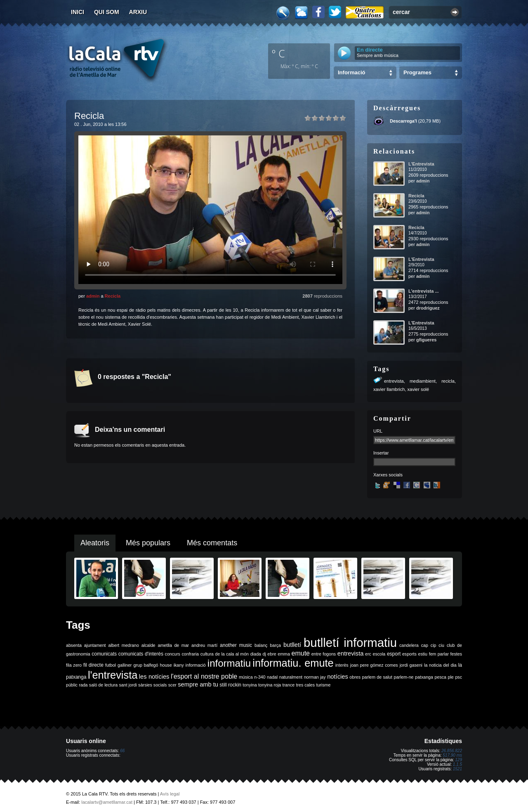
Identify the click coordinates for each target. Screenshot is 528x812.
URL (378, 431)
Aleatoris (95, 543)
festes (456, 654)
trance (289, 685)
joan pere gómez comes (374, 665)
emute (301, 653)
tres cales (305, 685)
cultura (207, 654)
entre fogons (324, 654)
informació (196, 665)
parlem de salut (377, 677)
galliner (125, 665)
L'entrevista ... (424, 291)
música (246, 677)
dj (264, 654)
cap (425, 645)
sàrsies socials (152, 685)
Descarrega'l (403, 121)
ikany (179, 665)
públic (72, 685)
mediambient (423, 381)
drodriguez (428, 308)
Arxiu (138, 12)
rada (83, 685)
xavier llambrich (389, 389)
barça (275, 645)
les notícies (154, 677)
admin (93, 296)
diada (256, 654)
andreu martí (204, 645)
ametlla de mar (173, 645)
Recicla (113, 296)
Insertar (381, 453)
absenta (74, 645)
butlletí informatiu (350, 643)
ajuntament (95, 645)
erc (368, 654)
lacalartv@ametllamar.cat (107, 802)
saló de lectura (103, 685)
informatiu (229, 663)
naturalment (291, 677)
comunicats (104, 654)
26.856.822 (452, 751)
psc (458, 677)
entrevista (394, 381)
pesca (441, 677)
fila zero (74, 665)
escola (379, 654)
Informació (351, 72)
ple (451, 677)
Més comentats (212, 543)
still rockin (230, 685)
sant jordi (128, 685)
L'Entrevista (421, 164)
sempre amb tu (198, 684)
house (166, 665)
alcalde (148, 645)
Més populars (148, 543)
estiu (423, 654)
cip (434, 645)
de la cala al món (232, 654)
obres (355, 677)
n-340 (260, 677)
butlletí (292, 645)
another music (236, 645)
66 (122, 751)
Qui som (107, 12)
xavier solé (418, 389)
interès (342, 665)
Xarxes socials (388, 475)
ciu (441, 645)
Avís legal (170, 794)
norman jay (315, 677)
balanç (261, 645)
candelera (409, 645)
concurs (173, 654)
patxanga (424, 677)
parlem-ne (404, 677)
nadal (272, 677)
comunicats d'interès (141, 654)
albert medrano (124, 645)
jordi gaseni (411, 665)
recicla (448, 381)
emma (284, 654)
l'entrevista (113, 675)
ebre (272, 654)
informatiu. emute (293, 663)
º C (278, 53)
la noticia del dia (440, 665)
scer (172, 685)
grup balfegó (146, 665)
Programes (417, 72)
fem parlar (439, 654)
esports (409, 654)
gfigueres (427, 340)
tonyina (250, 685)
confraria (190, 654)
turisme (323, 685)
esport (394, 654)
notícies (338, 677)
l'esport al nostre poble (204, 676)
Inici (78, 12)
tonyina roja (270, 685)
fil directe (93, 665)
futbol (111, 665)
